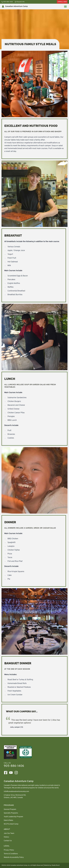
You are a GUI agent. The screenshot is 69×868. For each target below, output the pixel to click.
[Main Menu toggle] (65, 7)
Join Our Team (9, 833)
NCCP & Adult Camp (11, 824)
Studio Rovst (56, 865)
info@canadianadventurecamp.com (16, 792)
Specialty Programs (11, 813)
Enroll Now (62, 2)
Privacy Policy (9, 850)
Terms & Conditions (11, 854)
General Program (10, 809)
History (6, 837)
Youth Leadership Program (13, 817)
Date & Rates (8, 820)
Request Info (20, 2)
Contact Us (8, 841)
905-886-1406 (7, 2)
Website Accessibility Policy (14, 857)
